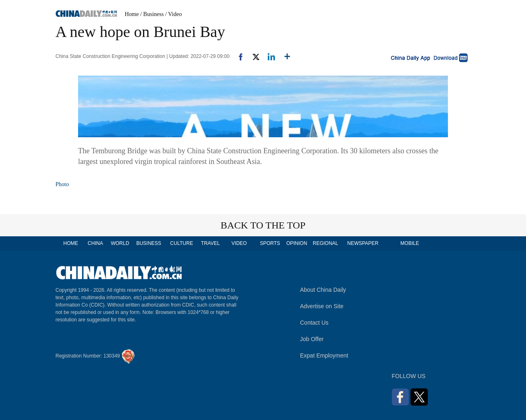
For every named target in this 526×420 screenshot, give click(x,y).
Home (132, 14)
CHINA (95, 243)
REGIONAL (325, 243)
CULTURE (182, 243)
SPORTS (270, 243)
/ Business (152, 14)
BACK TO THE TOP (263, 225)
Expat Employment (324, 355)
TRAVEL (210, 243)
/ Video (174, 14)
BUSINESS (149, 243)
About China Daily (323, 290)
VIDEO (239, 243)
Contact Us (314, 323)
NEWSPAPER (362, 243)
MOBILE (409, 243)
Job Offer (312, 339)
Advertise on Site (322, 306)
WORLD (120, 243)
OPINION (297, 243)
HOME (71, 243)
